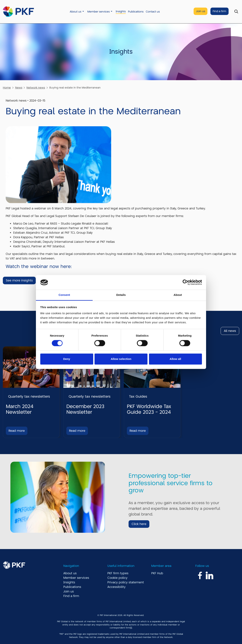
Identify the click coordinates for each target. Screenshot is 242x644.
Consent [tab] (64, 295)
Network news (36, 88)
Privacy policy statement (126, 582)
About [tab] (178, 295)
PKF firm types (118, 573)
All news (230, 331)
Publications (136, 12)
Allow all (175, 359)
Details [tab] (121, 295)
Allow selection (121, 359)
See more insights (19, 280)
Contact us (153, 12)
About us (76, 12)
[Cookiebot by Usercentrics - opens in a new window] (185, 282)
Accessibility (116, 587)
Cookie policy (117, 578)
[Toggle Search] (236, 12)
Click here (139, 524)
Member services (99, 12)
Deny (67, 359)
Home (7, 88)
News (19, 88)
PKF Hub (157, 573)
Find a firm (219, 11)
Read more (17, 431)
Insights (121, 11)
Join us (201, 11)
